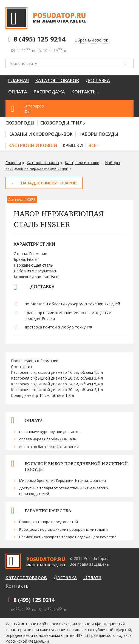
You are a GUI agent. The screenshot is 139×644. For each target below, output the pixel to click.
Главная (19, 81)
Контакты (84, 92)
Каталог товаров (57, 81)
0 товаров (76, 109)
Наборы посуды (98, 134)
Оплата (18, 92)
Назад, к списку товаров (49, 183)
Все (92, 145)
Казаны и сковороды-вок (41, 134)
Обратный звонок (91, 40)
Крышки (73, 145)
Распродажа (49, 92)
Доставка (98, 81)
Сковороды (20, 123)
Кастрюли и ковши (33, 145)
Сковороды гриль (63, 123)
